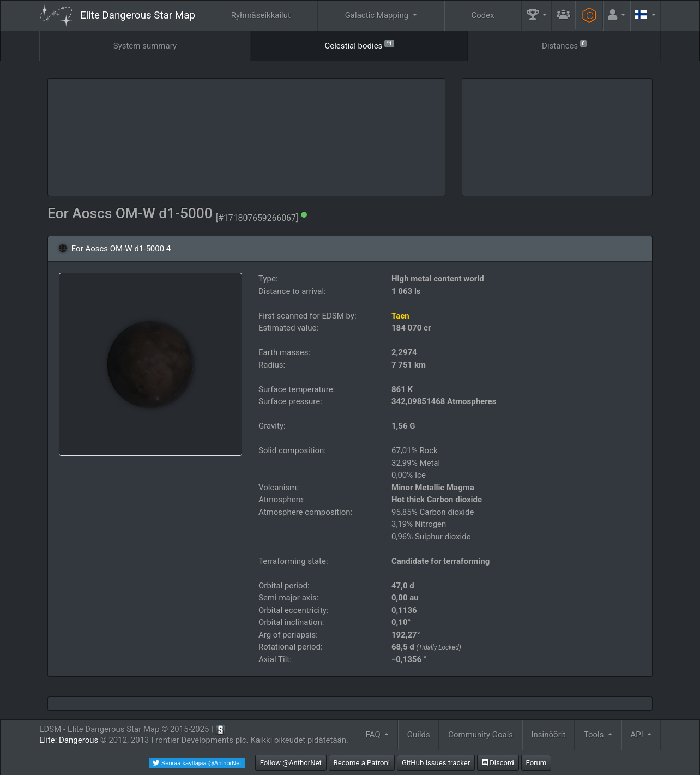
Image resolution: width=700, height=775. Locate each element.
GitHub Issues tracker (436, 763)
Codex (483, 15)
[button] (537, 16)
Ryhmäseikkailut (261, 15)
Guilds (419, 735)
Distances (564, 45)
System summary (145, 46)
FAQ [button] (374, 735)
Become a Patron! (362, 763)
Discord (498, 763)
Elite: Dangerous (69, 740)
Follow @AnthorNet (291, 763)
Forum (536, 763)
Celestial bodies (359, 45)
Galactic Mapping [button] (378, 15)
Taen (400, 316)
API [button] (638, 735)
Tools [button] (595, 735)
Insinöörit (549, 735)
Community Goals (481, 735)
